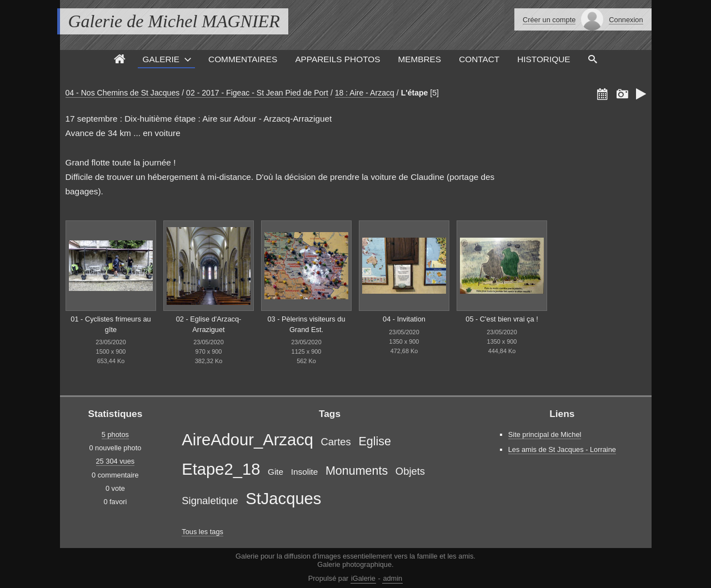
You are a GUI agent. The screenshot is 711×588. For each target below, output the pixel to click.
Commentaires (243, 59)
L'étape (415, 93)
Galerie (161, 59)
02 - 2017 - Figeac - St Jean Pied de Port (257, 93)
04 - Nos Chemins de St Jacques (123, 93)
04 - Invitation (404, 319)
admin (392, 578)
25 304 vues (116, 461)
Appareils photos (337, 59)
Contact (479, 59)
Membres (419, 59)
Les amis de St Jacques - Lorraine (562, 449)
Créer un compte (549, 20)
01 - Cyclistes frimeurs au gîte (111, 324)
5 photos (115, 434)
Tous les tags (202, 532)
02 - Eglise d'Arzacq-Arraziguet (209, 324)
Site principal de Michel (545, 434)
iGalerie (363, 578)
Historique (544, 59)
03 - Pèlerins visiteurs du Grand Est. (306, 324)
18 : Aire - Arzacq (365, 93)
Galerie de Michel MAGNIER (174, 21)
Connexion (626, 20)
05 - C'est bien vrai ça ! (502, 319)
